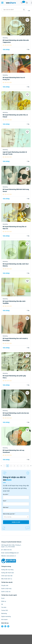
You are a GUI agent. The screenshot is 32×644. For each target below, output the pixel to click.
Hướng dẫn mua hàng (7, 570)
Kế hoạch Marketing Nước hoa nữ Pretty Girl (14, 78)
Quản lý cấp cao (6, 591)
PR (2, 604)
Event (3, 598)
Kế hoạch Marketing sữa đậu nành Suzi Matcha (16, 265)
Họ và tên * (6, 494)
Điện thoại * (6, 507)
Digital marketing (6, 616)
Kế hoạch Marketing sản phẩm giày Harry (14, 377)
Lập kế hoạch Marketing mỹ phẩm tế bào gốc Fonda (15, 153)
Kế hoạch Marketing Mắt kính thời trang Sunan (16, 190)
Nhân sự (4, 601)
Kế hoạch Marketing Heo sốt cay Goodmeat (13, 451)
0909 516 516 (8, 550)
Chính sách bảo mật (7, 576)
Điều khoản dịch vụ (7, 579)
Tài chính (4, 607)
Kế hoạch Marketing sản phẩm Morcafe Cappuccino (16, 41)
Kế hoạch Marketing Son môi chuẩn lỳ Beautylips (15, 339)
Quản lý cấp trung (6, 588)
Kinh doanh (4, 619)
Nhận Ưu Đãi (16, 522)
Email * (5, 501)
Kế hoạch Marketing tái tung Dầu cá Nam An (15, 228)
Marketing (5, 38)
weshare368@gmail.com (12, 553)
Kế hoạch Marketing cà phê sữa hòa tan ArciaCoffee (16, 414)
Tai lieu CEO (5, 610)
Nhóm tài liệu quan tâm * (9, 514)
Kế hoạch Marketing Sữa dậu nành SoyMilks (14, 302)
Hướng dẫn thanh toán (8, 573)
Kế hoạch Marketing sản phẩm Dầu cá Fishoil (15, 116)
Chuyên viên (5, 585)
